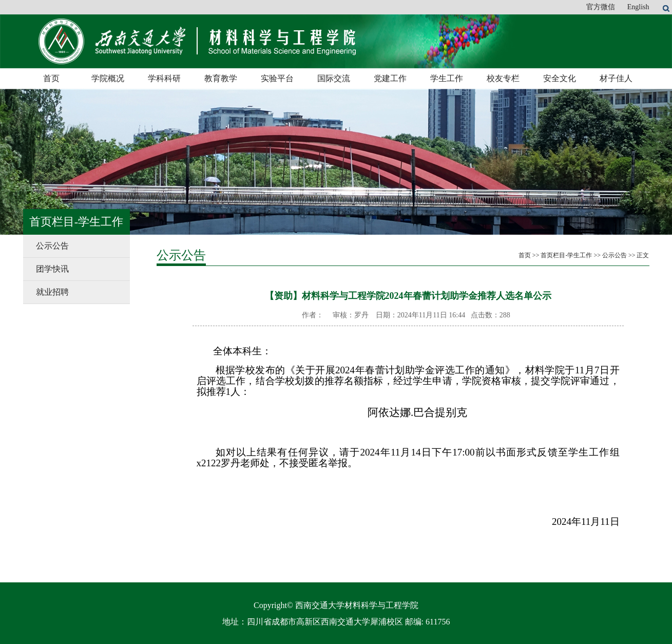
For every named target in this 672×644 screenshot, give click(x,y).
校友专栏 (503, 78)
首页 (51, 78)
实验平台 (277, 78)
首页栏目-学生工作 (566, 255)
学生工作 (447, 78)
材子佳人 (616, 78)
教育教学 (221, 78)
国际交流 (334, 78)
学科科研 (164, 78)
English (638, 7)
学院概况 (108, 78)
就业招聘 (52, 292)
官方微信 (601, 7)
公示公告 (52, 246)
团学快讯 (52, 269)
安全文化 (560, 78)
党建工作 (390, 78)
